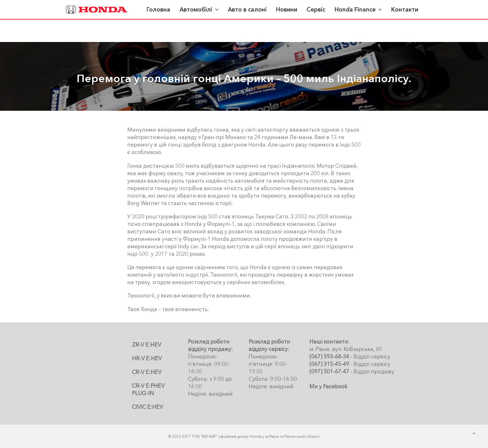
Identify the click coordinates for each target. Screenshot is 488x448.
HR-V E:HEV (147, 358)
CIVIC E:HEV (148, 407)
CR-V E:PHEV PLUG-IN (148, 389)
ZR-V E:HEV (147, 345)
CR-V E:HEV (147, 372)
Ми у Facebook (328, 386)
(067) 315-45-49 (329, 364)
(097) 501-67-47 (329, 371)
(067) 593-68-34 (329, 356)
